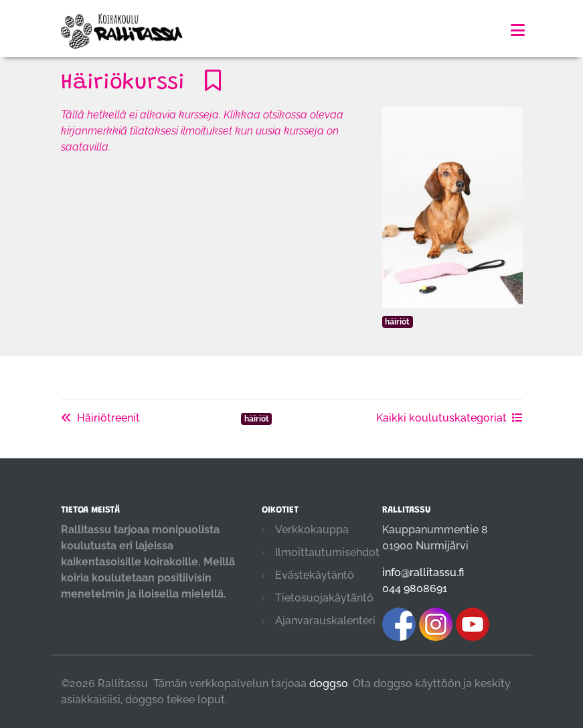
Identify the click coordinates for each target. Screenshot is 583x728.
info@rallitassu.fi (423, 572)
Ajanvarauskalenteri (325, 621)
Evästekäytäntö (315, 575)
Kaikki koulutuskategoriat (449, 418)
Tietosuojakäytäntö (324, 598)
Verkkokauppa (312, 530)
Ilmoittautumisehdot (327, 552)
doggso (329, 684)
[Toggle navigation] (518, 30)
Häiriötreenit (100, 418)
